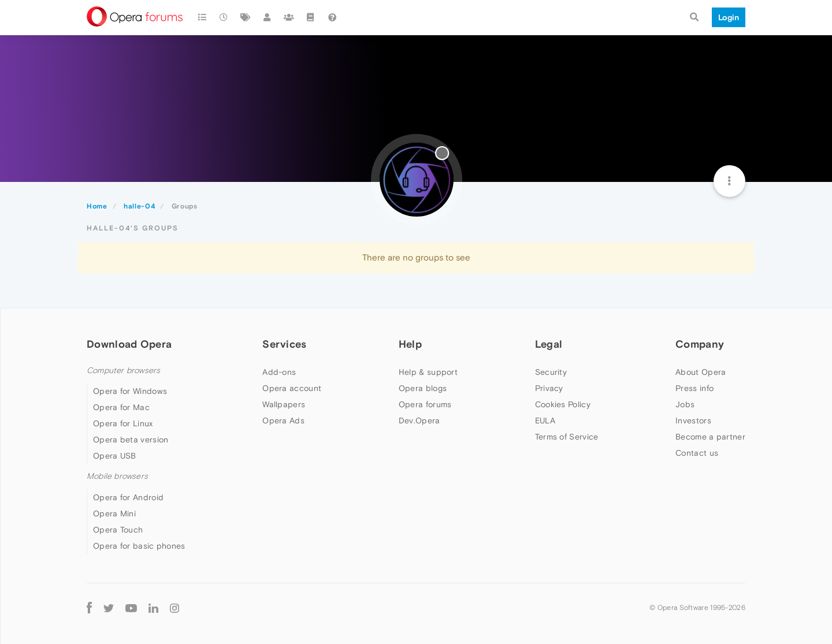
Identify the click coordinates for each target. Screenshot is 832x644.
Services (284, 344)
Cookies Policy (563, 404)
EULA (545, 420)
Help (410, 344)
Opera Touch (118, 530)
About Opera (701, 372)
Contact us (697, 453)
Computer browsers (123, 371)
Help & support (428, 372)
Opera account (292, 388)
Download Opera (129, 344)
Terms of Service (567, 437)
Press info (694, 388)
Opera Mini (114, 513)
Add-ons (279, 372)
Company (700, 344)
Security (551, 372)
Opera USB (115, 456)
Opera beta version (131, 440)
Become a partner (710, 437)
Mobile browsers (117, 476)
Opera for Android (128, 497)
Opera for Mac (121, 407)
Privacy (549, 388)
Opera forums (425, 404)
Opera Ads (283, 420)
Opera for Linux (123, 423)
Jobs (685, 404)
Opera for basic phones (139, 546)
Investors (693, 420)
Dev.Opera (419, 420)
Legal (549, 344)
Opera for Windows (130, 391)
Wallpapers (284, 404)
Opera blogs (423, 388)
